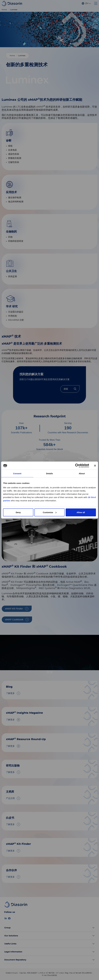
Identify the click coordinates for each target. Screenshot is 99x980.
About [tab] (82, 473)
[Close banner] (95, 466)
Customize (50, 512)
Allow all (81, 512)
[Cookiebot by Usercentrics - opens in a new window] (77, 466)
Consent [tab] (17, 473)
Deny (18, 512)
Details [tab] (50, 473)
